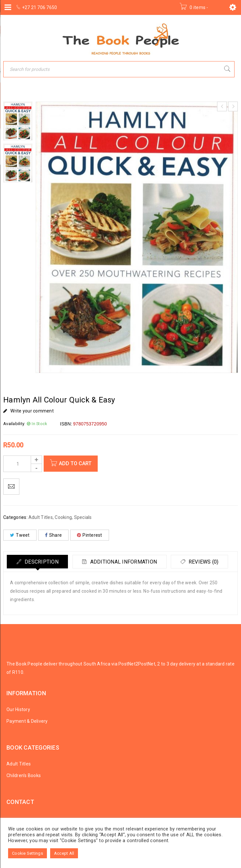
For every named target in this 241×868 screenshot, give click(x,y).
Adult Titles (41, 517)
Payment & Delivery (27, 721)
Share (54, 535)
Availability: (14, 424)
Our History (18, 709)
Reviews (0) (205, 562)
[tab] (38, 562)
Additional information (124, 562)
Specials (83, 517)
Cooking (63, 517)
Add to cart (76, 463)
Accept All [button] (64, 853)
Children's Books (24, 775)
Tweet (20, 535)
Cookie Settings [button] (27, 853)
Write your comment (32, 411)
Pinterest (90, 535)
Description (41, 562)
